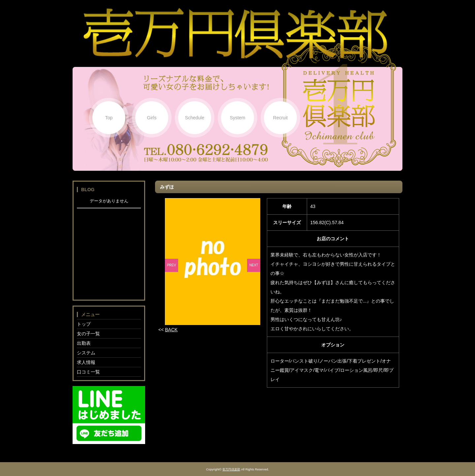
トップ (84, 324)
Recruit (280, 118)
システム (86, 353)
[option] (213, 262)
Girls (152, 118)
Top (109, 118)
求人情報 (86, 362)
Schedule (195, 118)
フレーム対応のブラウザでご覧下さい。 (109, 247)
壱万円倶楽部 (231, 469)
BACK (171, 330)
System (238, 118)
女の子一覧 (88, 334)
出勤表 (84, 343)
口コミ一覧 (88, 372)
